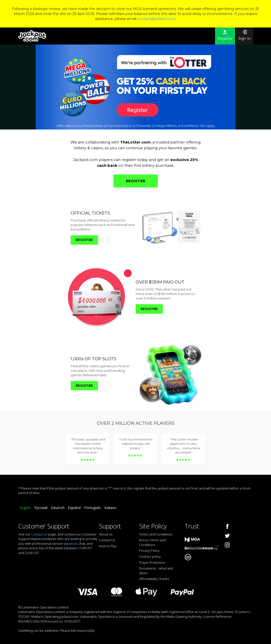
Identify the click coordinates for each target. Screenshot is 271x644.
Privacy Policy (149, 550)
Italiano (110, 508)
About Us (106, 534)
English (25, 508)
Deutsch (58, 508)
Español (74, 508)
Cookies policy (150, 556)
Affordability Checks (154, 579)
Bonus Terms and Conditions (152, 542)
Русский (41, 508)
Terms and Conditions (156, 534)
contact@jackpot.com (157, 19)
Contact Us (39, 534)
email (73, 543)
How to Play (108, 546)
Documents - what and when (156, 571)
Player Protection (152, 562)
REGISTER (136, 181)
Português (93, 508)
